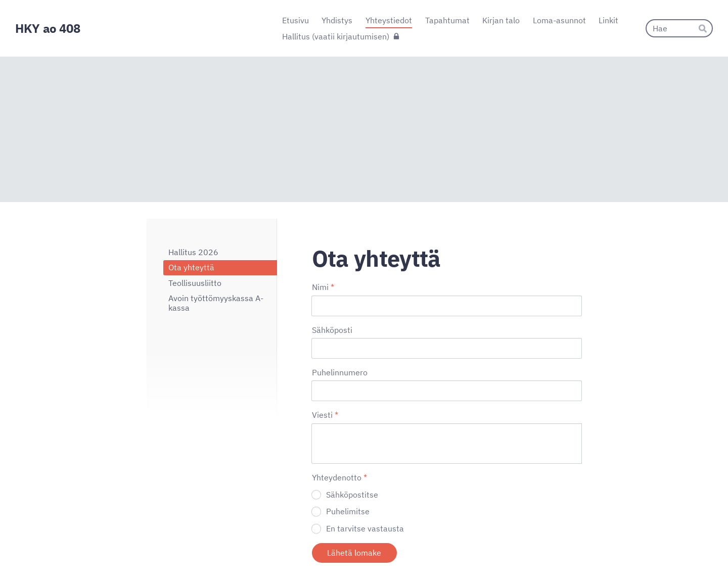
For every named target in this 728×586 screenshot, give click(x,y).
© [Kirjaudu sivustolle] (151, 557)
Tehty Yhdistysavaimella (548, 557)
